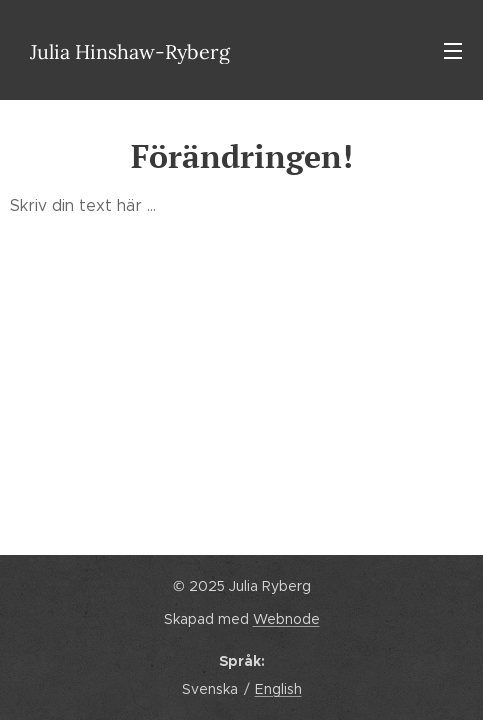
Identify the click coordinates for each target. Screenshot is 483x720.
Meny (453, 51)
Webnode (286, 619)
